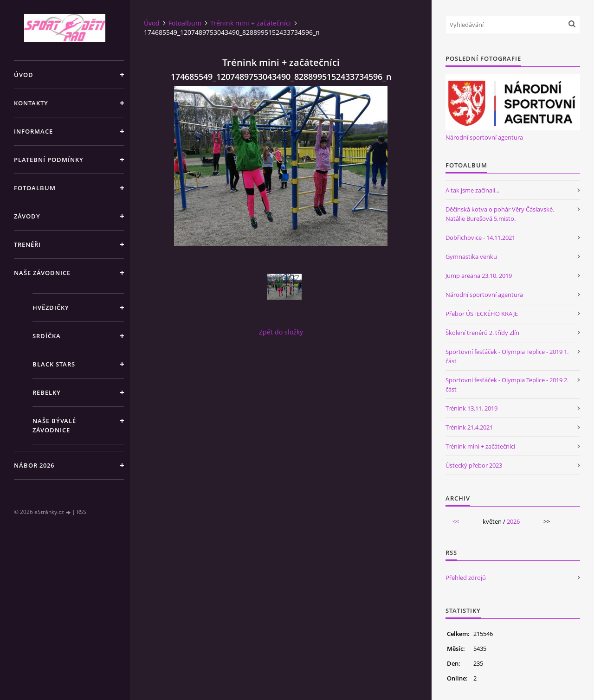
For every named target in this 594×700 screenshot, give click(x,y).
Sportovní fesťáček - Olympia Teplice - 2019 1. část (507, 356)
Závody (27, 216)
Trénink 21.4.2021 (469, 427)
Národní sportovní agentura (484, 137)
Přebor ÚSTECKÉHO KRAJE (482, 314)
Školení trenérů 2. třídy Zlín (482, 333)
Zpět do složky (281, 332)
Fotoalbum (35, 188)
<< (456, 521)
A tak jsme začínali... (472, 190)
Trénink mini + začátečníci (251, 23)
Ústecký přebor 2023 (474, 465)
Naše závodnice (42, 273)
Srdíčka (47, 336)
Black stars (54, 364)
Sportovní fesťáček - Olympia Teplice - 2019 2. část (507, 385)
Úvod (24, 75)
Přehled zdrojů (466, 578)
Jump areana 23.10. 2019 (479, 276)
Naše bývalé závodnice (54, 425)
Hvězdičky (51, 308)
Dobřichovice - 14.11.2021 (480, 238)
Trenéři (27, 244)
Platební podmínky (49, 160)
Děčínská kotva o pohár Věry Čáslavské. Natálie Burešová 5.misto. (500, 214)
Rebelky (47, 392)
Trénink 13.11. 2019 (471, 408)
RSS (81, 512)
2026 (513, 521)
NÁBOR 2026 (34, 465)
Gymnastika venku (471, 257)
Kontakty (31, 103)
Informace (33, 131)
